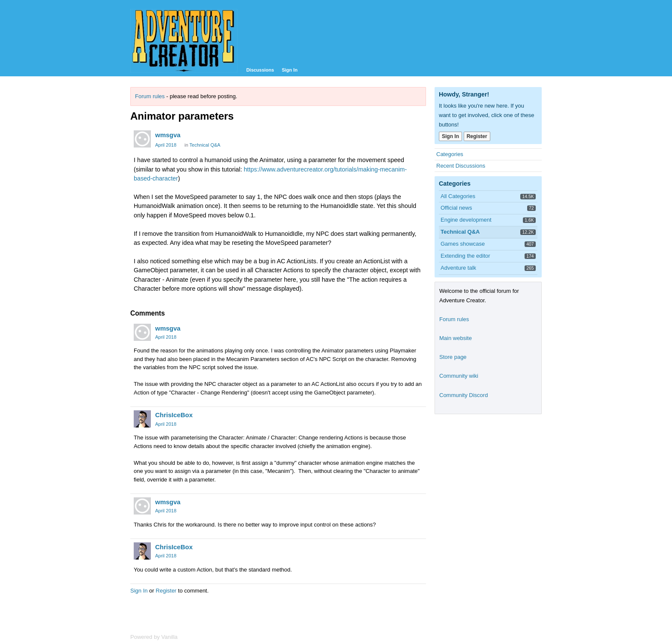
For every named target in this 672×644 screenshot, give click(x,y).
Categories (450, 154)
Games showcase (463, 244)
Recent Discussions (461, 166)
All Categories (458, 196)
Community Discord (463, 395)
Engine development (466, 220)
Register (166, 591)
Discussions (260, 70)
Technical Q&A (205, 145)
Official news (456, 208)
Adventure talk (458, 268)
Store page (453, 357)
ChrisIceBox (174, 415)
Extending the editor (465, 256)
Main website (456, 338)
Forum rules (150, 96)
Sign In (289, 70)
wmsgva (168, 135)
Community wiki (459, 376)
